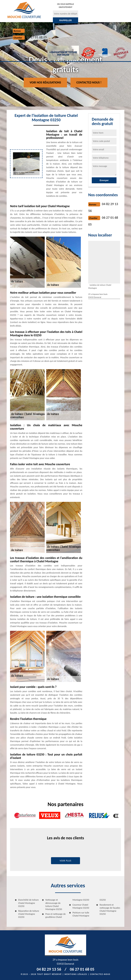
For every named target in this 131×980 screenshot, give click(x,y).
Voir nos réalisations (45, 82)
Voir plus (66, 861)
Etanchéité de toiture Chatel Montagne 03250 (28, 903)
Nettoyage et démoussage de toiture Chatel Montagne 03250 (54, 905)
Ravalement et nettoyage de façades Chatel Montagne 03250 (110, 909)
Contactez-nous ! (89, 82)
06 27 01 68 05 (37, 37)
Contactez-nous (100, 974)
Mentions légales (76, 974)
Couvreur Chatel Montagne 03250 (81, 906)
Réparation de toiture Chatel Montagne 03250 (29, 914)
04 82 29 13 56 (37, 30)
